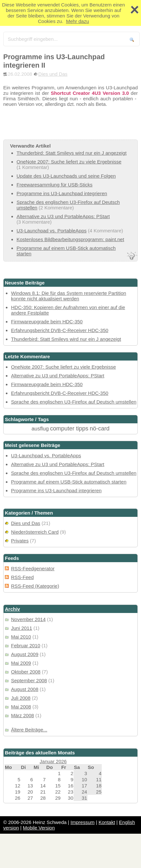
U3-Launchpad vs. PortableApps (52, 231)
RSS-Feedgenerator (33, 568)
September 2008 (29, 680)
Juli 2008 (21, 698)
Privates (20, 541)
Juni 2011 (22, 628)
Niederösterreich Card (35, 532)
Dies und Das (53, 74)
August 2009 (25, 654)
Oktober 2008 (26, 672)
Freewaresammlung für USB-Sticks (54, 185)
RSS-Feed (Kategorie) (35, 586)
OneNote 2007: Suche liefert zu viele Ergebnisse (69, 162)
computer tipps (69, 428)
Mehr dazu (78, 21)
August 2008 (25, 689)
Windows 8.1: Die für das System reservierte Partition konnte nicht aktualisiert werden (69, 296)
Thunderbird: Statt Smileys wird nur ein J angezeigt (71, 153)
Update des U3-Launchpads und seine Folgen (66, 176)
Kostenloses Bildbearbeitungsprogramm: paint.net (70, 239)
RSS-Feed (22, 577)
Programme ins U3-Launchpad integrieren (62, 193)
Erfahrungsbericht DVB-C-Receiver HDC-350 (60, 330)
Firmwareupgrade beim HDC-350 (47, 322)
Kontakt (107, 822)
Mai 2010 (21, 637)
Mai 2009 (21, 663)
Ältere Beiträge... (29, 730)
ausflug (40, 428)
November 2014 (28, 619)
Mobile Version (39, 828)
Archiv (12, 609)
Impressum (83, 822)
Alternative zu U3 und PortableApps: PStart (63, 216)
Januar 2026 (53, 761)
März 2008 (23, 715)
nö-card (100, 428)
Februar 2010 (26, 645)
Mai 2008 (21, 707)
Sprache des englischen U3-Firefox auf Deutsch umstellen (74, 402)
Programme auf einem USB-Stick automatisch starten (69, 482)
